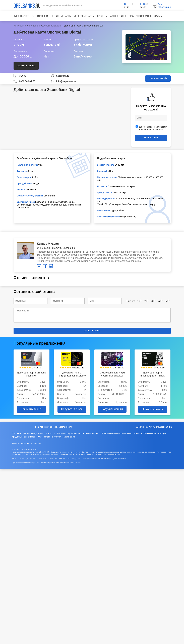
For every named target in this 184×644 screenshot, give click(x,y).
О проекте (17, 433)
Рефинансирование (140, 16)
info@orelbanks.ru (164, 427)
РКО (39, 437)
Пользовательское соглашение (116, 433)
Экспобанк (34, 26)
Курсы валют (21, 16)
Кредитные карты (61, 16)
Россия (15, 444)
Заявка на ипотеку (52, 437)
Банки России (40, 16)
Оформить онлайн (158, 78)
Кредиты (102, 16)
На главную (20, 26)
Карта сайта (69, 437)
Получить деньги (31, 409)
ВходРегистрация (164, 6)
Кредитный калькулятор (24, 437)
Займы (158, 16)
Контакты (50, 433)
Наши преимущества (33, 433)
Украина (25, 444)
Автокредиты (118, 16)
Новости (138, 433)
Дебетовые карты (84, 16)
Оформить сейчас (26, 66)
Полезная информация (155, 433)
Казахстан (36, 444)
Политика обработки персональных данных (78, 433)
